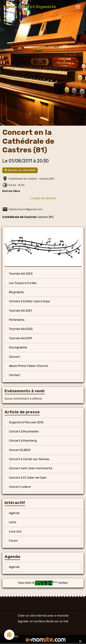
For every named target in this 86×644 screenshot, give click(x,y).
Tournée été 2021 (20, 311)
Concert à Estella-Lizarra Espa (29, 301)
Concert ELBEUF (20, 450)
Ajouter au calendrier (20, 170)
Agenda (14, 513)
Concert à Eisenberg (23, 441)
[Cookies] (9, 635)
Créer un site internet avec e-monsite (43, 616)
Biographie (16, 292)
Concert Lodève (20, 487)
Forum (13, 541)
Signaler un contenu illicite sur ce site (43, 621)
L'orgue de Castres (43, 198)
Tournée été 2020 (21, 329)
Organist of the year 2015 (26, 422)
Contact (14, 375)
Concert (14, 357)
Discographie (18, 347)
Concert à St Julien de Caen (28, 478)
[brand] (30, 7)
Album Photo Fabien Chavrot (28, 366)
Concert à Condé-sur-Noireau (29, 459)
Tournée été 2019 (21, 338)
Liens (13, 522)
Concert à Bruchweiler (24, 432)
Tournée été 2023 (21, 274)
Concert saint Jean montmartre (31, 468)
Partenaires (17, 320)
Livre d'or (15, 532)
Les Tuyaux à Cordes (23, 283)
